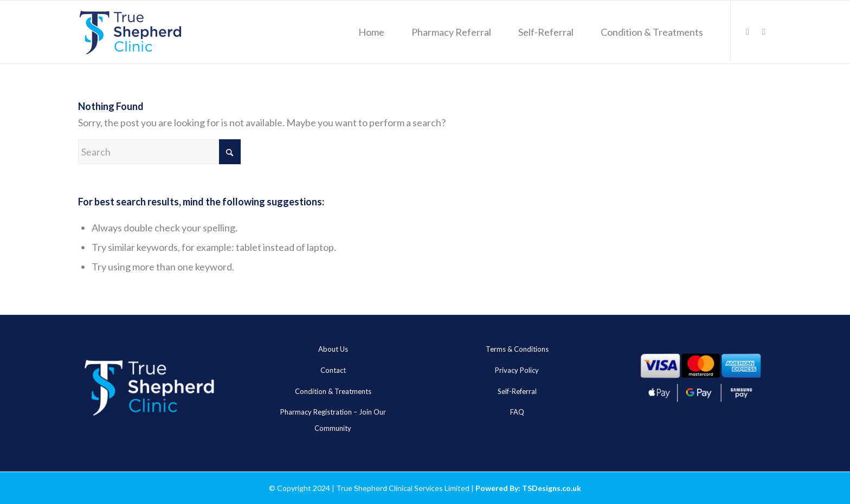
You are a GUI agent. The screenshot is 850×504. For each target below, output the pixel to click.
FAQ (517, 412)
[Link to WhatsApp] (764, 31)
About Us (333, 349)
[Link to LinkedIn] (748, 31)
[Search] (159, 152)
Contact (333, 370)
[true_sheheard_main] (130, 32)
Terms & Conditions (517, 349)
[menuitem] (371, 32)
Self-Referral (517, 391)
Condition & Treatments (333, 391)
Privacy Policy (517, 370)
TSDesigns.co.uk (552, 488)
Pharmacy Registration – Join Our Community (333, 420)
